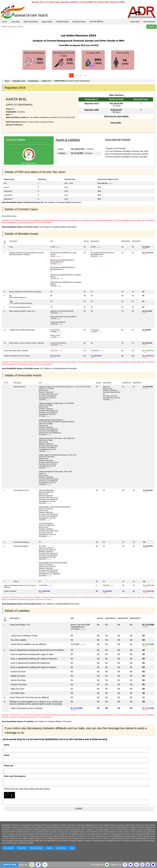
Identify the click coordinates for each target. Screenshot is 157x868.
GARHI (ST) (46, 81)
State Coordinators (36, 848)
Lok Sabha (15, 22)
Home (5, 22)
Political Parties (62, 22)
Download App (97, 865)
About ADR (135, 22)
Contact (49, 848)
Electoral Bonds (79, 22)
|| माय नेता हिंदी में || (96, 22)
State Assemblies (31, 22)
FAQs (72, 848)
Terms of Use (61, 848)
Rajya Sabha (47, 22)
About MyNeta (149, 22)
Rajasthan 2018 (19, 81)
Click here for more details (116, 116)
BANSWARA (33, 81)
